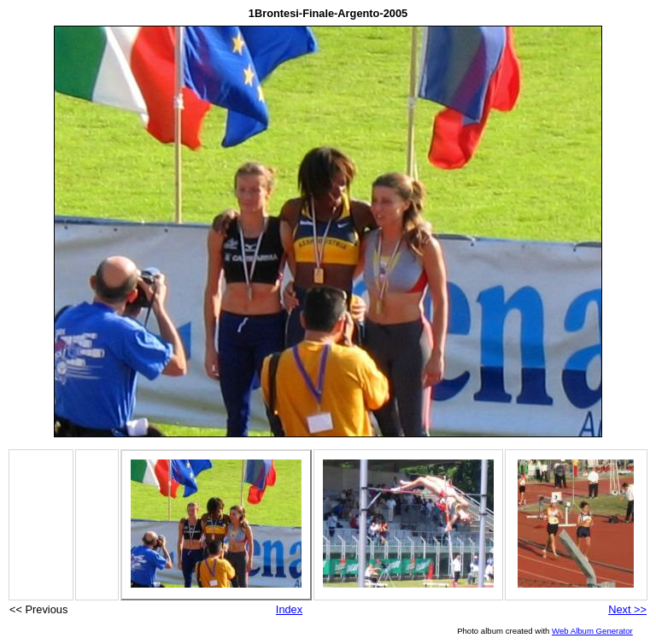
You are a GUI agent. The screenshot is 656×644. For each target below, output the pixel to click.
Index (289, 609)
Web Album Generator (592, 631)
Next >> (627, 609)
